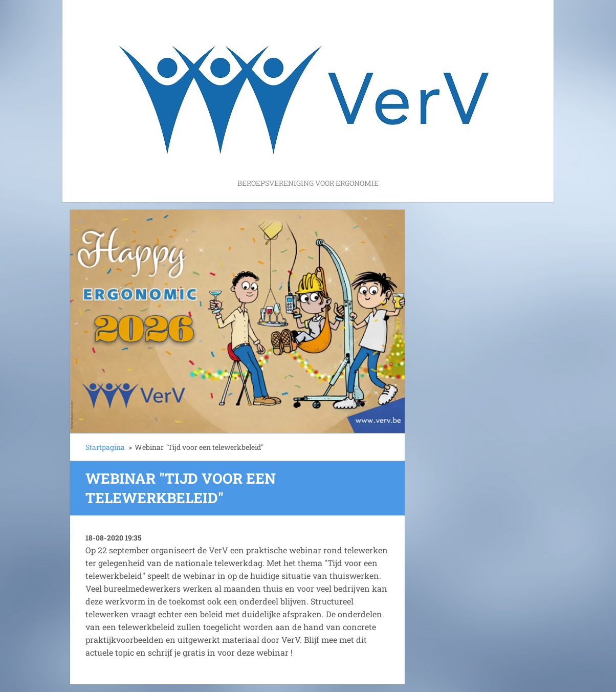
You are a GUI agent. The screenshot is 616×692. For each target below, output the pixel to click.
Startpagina (105, 447)
